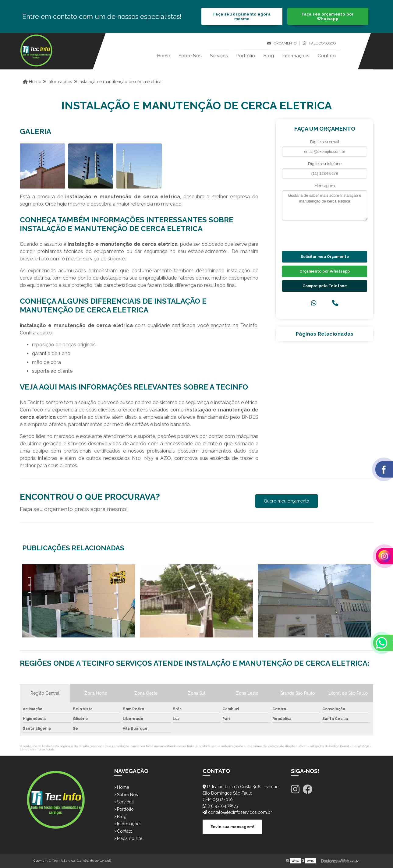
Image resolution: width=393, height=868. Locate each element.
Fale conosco (319, 43)
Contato (327, 56)
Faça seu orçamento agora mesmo (242, 16)
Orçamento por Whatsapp (325, 271)
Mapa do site (128, 838)
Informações (296, 56)
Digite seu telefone (325, 164)
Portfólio (246, 56)
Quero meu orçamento (287, 501)
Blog (269, 56)
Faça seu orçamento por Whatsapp (328, 16)
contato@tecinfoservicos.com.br (237, 812)
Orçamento (282, 43)
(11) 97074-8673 (220, 806)
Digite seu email (325, 142)
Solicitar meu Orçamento (325, 257)
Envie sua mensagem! (232, 827)
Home (164, 56)
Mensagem (325, 186)
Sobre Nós (190, 56)
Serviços (219, 56)
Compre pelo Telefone (325, 286)
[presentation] (319, 235)
